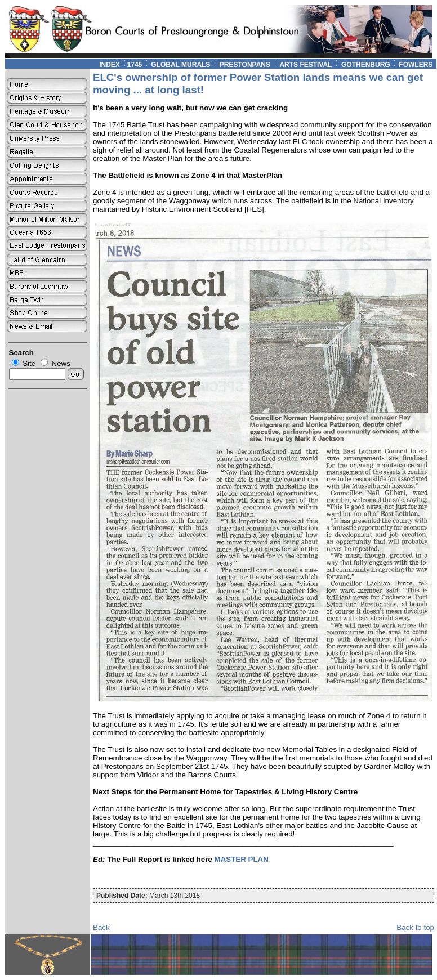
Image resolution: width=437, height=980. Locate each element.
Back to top (415, 927)
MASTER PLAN (242, 859)
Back (101, 927)
